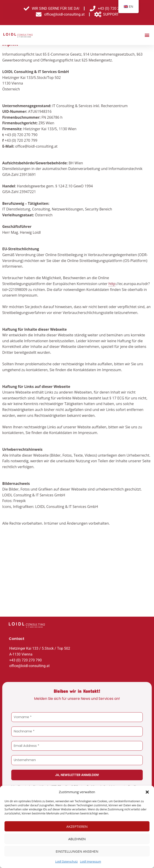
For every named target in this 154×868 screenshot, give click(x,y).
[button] (147, 792)
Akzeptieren (77, 826)
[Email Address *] (77, 751)
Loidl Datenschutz (67, 862)
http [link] (112, 290)
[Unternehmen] (77, 766)
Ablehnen (77, 839)
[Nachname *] (77, 737)
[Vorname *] (77, 723)
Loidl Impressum (91, 862)
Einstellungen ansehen (77, 851)
